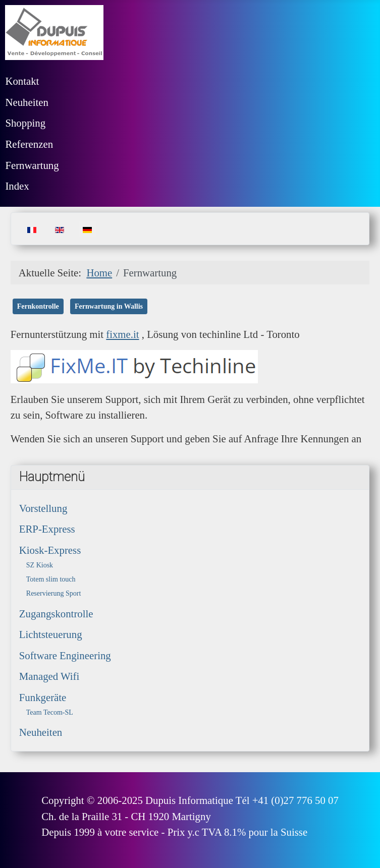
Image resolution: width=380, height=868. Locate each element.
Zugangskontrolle (56, 614)
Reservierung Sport (53, 593)
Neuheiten (26, 102)
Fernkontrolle (38, 306)
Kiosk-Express (50, 550)
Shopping (25, 123)
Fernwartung (32, 165)
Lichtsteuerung (51, 634)
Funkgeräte (43, 697)
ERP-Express (47, 529)
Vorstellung (43, 508)
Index (17, 186)
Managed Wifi (49, 676)
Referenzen (29, 144)
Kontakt (22, 81)
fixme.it (122, 334)
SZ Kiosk (40, 565)
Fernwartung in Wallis (109, 306)
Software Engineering (65, 655)
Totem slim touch (51, 579)
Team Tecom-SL (50, 712)
